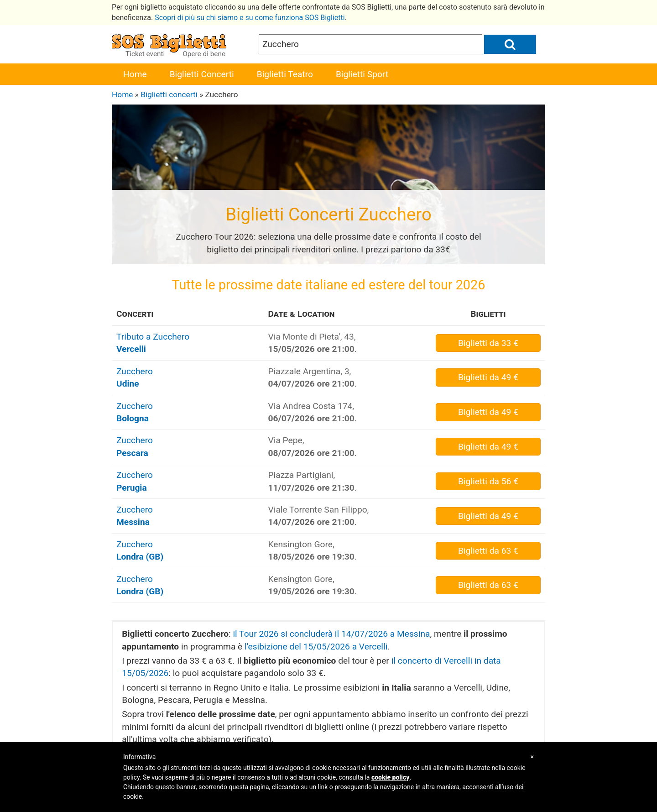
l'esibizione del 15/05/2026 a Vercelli (316, 647)
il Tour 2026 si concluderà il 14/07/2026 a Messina (331, 634)
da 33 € (488, 343)
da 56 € (488, 481)
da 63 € (488, 551)
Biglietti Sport (362, 74)
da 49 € (488, 377)
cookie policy (391, 777)
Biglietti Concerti (202, 74)
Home (135, 74)
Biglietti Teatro (285, 74)
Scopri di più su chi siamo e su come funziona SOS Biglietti (250, 18)
